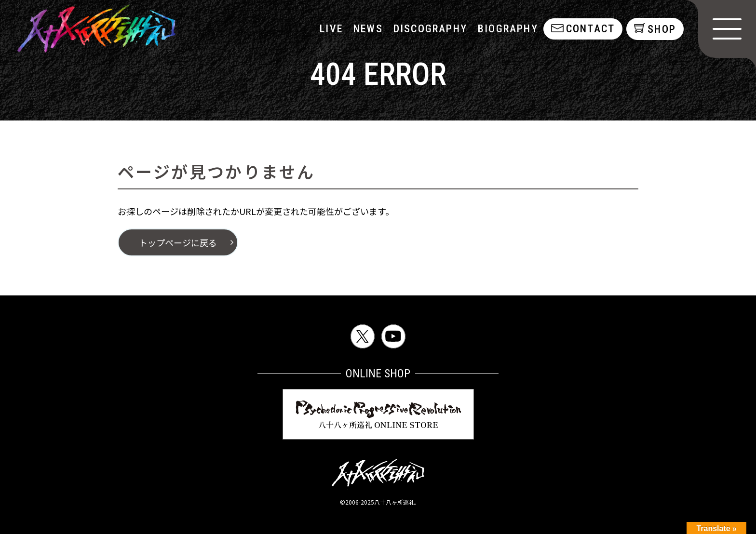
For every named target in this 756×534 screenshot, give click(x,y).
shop (662, 29)
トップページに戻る (178, 242)
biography (507, 29)
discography (429, 29)
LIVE (331, 29)
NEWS (368, 29)
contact (589, 29)
